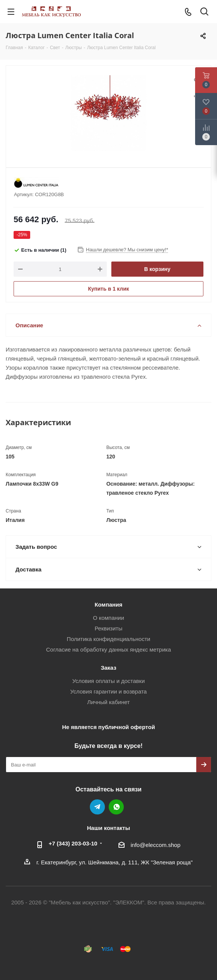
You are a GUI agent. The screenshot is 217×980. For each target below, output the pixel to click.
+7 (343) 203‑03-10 (73, 843)
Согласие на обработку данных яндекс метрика (108, 649)
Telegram (97, 807)
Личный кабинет (108, 702)
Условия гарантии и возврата (108, 691)
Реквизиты (109, 628)
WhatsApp (116, 807)
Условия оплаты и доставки (108, 681)
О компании (108, 618)
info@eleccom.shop (155, 845)
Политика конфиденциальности (108, 639)
